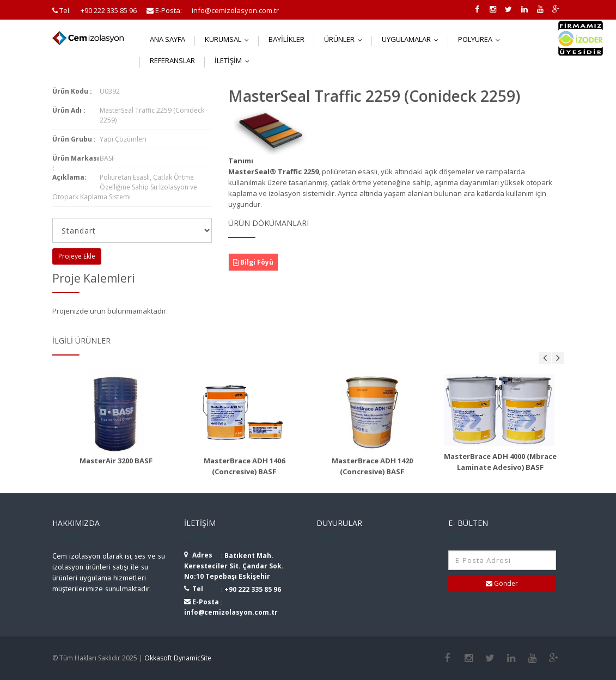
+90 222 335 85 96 (253, 589)
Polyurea (481, 39)
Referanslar (172, 60)
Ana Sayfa (167, 39)
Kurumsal (229, 39)
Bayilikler (286, 39)
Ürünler (346, 39)
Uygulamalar (413, 39)
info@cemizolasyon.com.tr (231, 612)
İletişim (234, 60)
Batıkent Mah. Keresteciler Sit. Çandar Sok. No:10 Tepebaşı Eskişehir (234, 566)
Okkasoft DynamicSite (178, 658)
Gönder (502, 583)
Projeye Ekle (77, 256)
